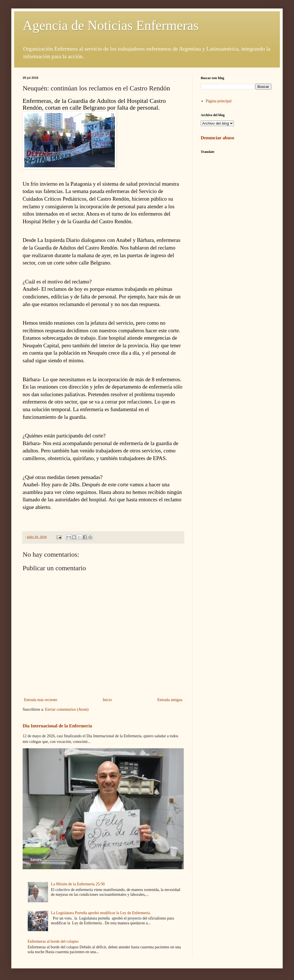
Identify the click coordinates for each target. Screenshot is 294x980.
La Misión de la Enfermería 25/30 (78, 884)
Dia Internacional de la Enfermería (57, 726)
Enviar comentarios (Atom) (67, 709)
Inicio (107, 700)
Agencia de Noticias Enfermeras (111, 25)
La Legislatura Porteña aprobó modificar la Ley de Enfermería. (101, 913)
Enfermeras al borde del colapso (53, 941)
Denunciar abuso (217, 138)
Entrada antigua (170, 700)
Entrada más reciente (41, 700)
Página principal (219, 101)
